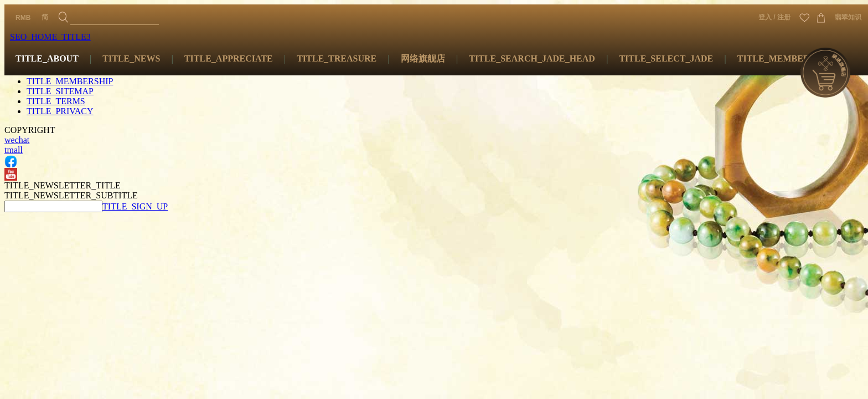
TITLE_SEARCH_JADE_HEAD (532, 58)
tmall (14, 150)
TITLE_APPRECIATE (229, 58)
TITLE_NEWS (131, 58)
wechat (17, 140)
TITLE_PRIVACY (60, 111)
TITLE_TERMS (56, 101)
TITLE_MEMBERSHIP (784, 58)
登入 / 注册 (774, 17)
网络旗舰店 (423, 58)
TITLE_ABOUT (47, 58)
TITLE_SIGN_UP (135, 206)
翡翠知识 (848, 17)
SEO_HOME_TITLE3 (50, 37)
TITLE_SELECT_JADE (666, 58)
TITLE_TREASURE (337, 58)
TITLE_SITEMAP (60, 91)
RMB (23, 18)
